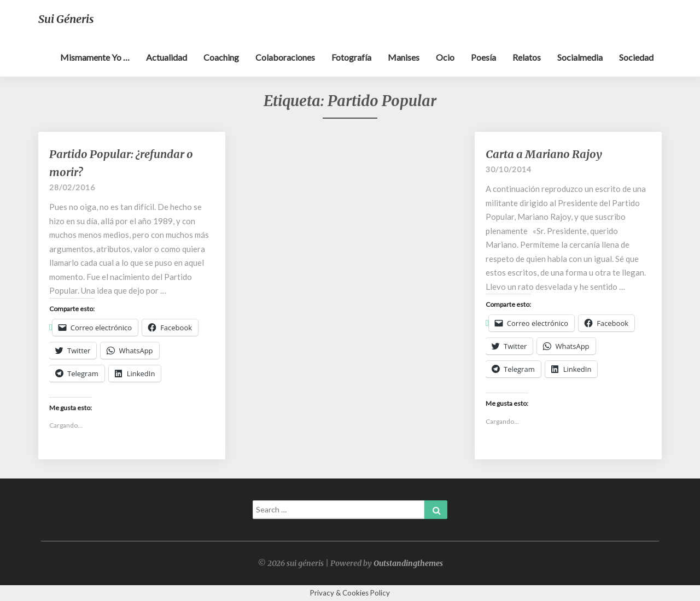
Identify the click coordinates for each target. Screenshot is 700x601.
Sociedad (636, 57)
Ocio (445, 57)
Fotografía (351, 57)
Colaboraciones (285, 57)
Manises (404, 57)
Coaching (221, 57)
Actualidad (167, 57)
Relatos (527, 57)
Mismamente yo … (95, 57)
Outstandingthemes (408, 563)
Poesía (483, 57)
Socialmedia (580, 57)
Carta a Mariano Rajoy (544, 154)
